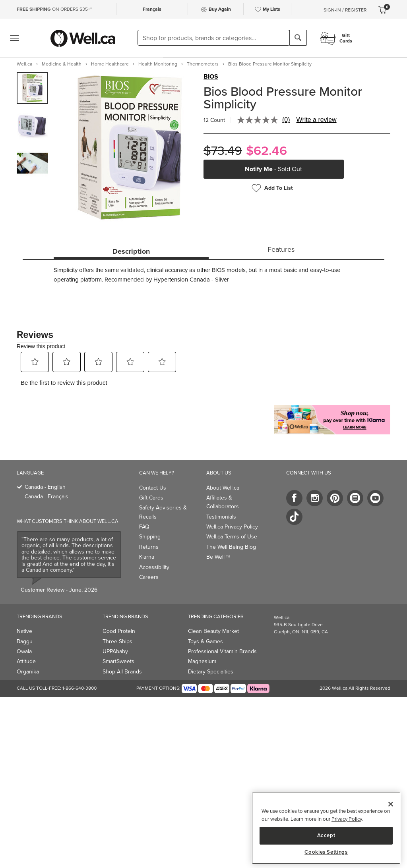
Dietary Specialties (211, 672)
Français (152, 9)
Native (24, 631)
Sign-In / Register (345, 10)
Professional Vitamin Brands (222, 651)
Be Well (218, 557)
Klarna (147, 557)
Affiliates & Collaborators (223, 502)
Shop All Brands (122, 672)
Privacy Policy (347, 819)
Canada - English (45, 487)
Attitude (26, 661)
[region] (326, 828)
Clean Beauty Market (213, 631)
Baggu (25, 641)
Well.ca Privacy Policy (232, 527)
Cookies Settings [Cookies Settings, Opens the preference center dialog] (326, 852)
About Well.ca (223, 488)
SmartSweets (118, 661)
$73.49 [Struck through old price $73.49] (223, 151)
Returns (149, 547)
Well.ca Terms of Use (232, 537)
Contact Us (153, 488)
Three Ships (117, 641)
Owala (24, 651)
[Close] (391, 804)
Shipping (150, 537)
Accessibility (154, 567)
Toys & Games (205, 641)
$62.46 (266, 151)
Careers (149, 577)
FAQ (144, 527)
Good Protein (119, 631)
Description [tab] (131, 251)
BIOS (211, 77)
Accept (326, 835)
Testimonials (221, 517)
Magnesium (202, 661)
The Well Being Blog (231, 547)
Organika (28, 672)
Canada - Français (47, 497)
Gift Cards (151, 498)
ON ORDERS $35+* (54, 9)
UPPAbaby (115, 651)
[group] (32, 88)
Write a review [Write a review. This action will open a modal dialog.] (317, 120)
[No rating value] (260, 120)
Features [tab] (281, 249)
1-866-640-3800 (79, 688)
